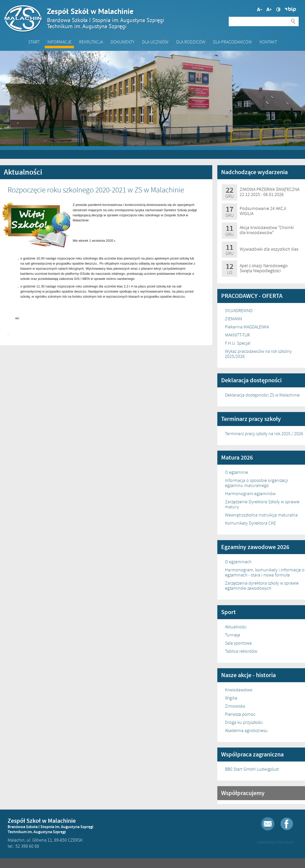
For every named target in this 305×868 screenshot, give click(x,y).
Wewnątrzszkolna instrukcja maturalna (261, 515)
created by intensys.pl (275, 842)
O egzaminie (237, 472)
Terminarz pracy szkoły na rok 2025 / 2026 (264, 434)
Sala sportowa (238, 643)
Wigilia (231, 698)
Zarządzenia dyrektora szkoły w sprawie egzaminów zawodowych (262, 586)
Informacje (59, 42)
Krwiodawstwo (239, 690)
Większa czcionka (260, 9)
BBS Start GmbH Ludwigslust (252, 769)
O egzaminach (238, 562)
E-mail (268, 824)
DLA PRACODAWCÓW (232, 42)
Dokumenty (123, 42)
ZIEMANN (233, 319)
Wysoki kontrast (278, 9)
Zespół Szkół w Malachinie (150, 18)
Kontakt (268, 42)
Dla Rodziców (191, 42)
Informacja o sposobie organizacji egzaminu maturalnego (256, 483)
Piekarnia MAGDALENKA (247, 327)
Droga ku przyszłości (244, 722)
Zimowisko (235, 706)
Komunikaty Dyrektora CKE (250, 523)
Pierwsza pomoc (240, 714)
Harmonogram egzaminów (250, 494)
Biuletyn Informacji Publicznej (290, 9)
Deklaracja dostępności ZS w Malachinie (262, 395)
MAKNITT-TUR (237, 335)
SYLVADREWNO (239, 311)
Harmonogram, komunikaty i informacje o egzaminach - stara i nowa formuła (265, 572)
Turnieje (233, 635)
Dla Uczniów (155, 42)
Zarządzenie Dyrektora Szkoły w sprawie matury (262, 504)
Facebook (287, 824)
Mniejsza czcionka (269, 9)
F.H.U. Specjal (238, 343)
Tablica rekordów (241, 651)
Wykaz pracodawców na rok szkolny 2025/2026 (258, 354)
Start (34, 42)
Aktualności (236, 627)
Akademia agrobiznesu (246, 730)
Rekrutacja (91, 42)
